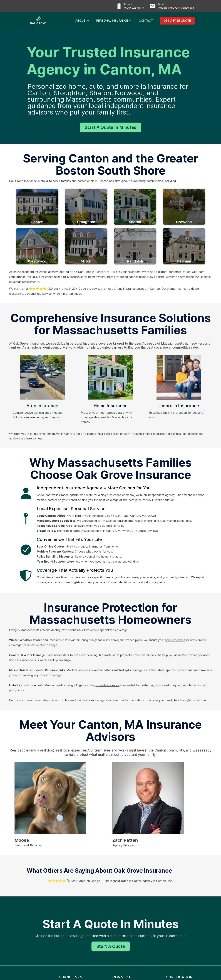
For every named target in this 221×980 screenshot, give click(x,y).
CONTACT (146, 21)
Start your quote (77, 546)
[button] (82, 21)
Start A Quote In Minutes (110, 127)
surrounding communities (147, 181)
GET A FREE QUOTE (177, 21)
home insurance (175, 640)
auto (118, 556)
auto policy (111, 434)
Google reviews (89, 289)
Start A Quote (111, 946)
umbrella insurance (108, 685)
